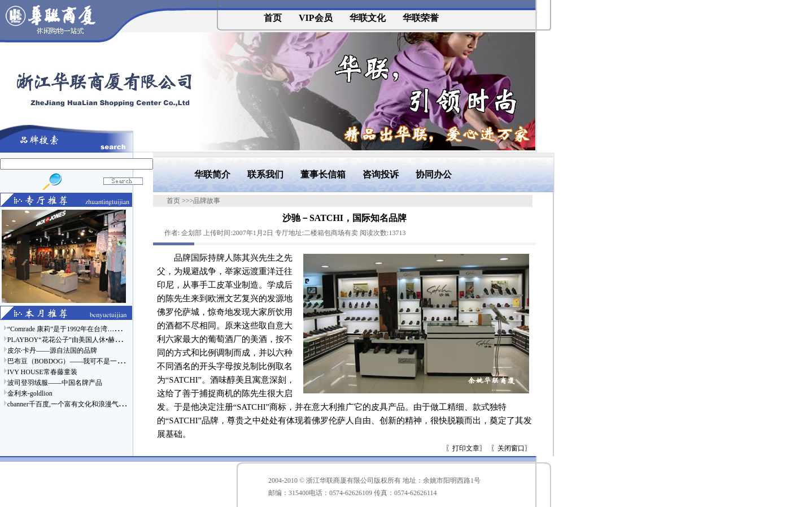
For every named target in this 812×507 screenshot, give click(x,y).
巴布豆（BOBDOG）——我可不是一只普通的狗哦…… (90, 361)
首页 (273, 18)
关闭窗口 (511, 448)
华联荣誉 (421, 18)
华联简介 (212, 174)
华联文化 (368, 18)
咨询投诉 (381, 174)
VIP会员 (316, 18)
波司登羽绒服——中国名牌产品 (55, 383)
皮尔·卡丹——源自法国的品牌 (52, 350)
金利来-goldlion (30, 393)
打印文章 (466, 448)
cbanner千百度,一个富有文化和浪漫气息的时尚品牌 (83, 404)
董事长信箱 (323, 174)
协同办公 (434, 174)
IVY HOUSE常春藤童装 (42, 372)
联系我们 (265, 174)
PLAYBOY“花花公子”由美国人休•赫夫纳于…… (78, 340)
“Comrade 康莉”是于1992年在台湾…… (64, 329)
